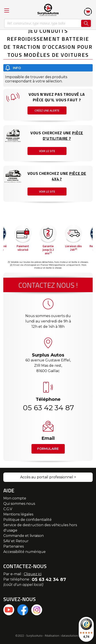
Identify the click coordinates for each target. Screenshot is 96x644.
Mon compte (15, 498)
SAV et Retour (16, 541)
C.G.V (8, 509)
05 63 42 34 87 (48, 408)
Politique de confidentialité (27, 520)
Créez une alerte (47, 111)
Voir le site (47, 151)
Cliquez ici (33, 574)
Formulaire (48, 449)
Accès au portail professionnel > (48, 477)
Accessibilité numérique (24, 552)
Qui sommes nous (19, 504)
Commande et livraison (24, 536)
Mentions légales (18, 514)
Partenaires (14, 546)
